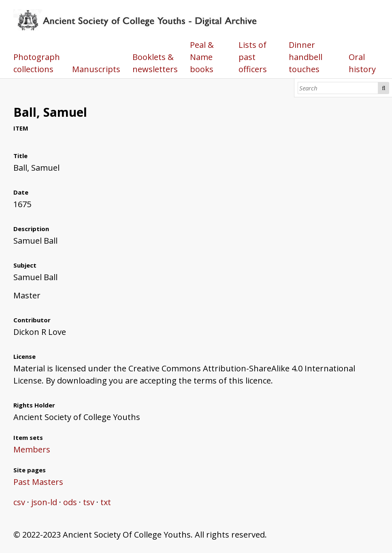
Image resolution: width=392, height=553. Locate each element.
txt (106, 502)
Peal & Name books (202, 57)
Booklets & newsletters (155, 63)
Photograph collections (37, 63)
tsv (89, 502)
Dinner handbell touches (306, 57)
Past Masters (38, 482)
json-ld (44, 502)
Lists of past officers (253, 57)
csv (19, 502)
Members (32, 449)
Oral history (362, 63)
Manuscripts (96, 69)
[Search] (338, 88)
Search (383, 88)
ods (70, 502)
